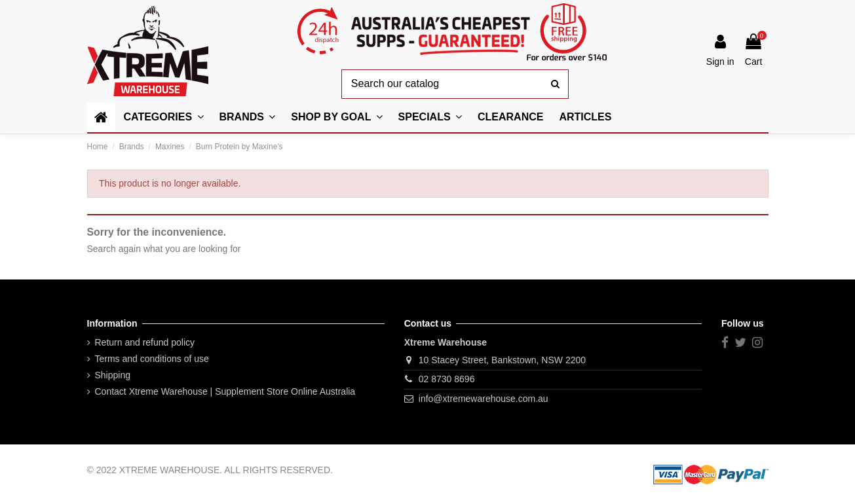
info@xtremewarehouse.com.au (484, 399)
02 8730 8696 (447, 379)
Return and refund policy (145, 342)
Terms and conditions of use (152, 359)
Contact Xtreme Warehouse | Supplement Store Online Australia (225, 391)
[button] (336, 117)
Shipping (113, 375)
